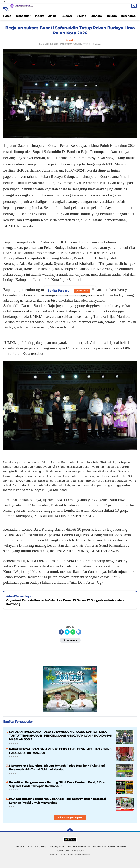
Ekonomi (97, 16)
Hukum (112, 16)
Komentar (70, 640)
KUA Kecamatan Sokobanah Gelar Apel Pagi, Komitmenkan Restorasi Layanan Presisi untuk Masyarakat (57, 801)
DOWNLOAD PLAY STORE (70, 851)
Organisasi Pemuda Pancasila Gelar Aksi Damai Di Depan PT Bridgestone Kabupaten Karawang (65, 602)
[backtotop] (70, 832)
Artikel (53, 16)
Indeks (39, 16)
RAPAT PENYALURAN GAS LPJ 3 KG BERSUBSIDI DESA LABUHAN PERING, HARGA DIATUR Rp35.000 (61, 751)
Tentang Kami (57, 847)
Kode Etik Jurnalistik (104, 847)
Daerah (81, 16)
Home (7, 16)
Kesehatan (128, 16)
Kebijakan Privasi (24, 847)
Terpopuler (23, 16)
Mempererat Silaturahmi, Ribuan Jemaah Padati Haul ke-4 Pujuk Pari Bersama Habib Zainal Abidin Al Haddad (57, 768)
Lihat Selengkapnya (70, 817)
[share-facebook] (61, 632)
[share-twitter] (67, 632)
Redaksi (121, 847)
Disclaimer (41, 847)
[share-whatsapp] (73, 632)
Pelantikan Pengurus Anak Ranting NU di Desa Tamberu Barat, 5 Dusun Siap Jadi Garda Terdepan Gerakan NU (59, 784)
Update (82, 291)
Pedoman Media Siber (79, 847)
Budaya (67, 16)
